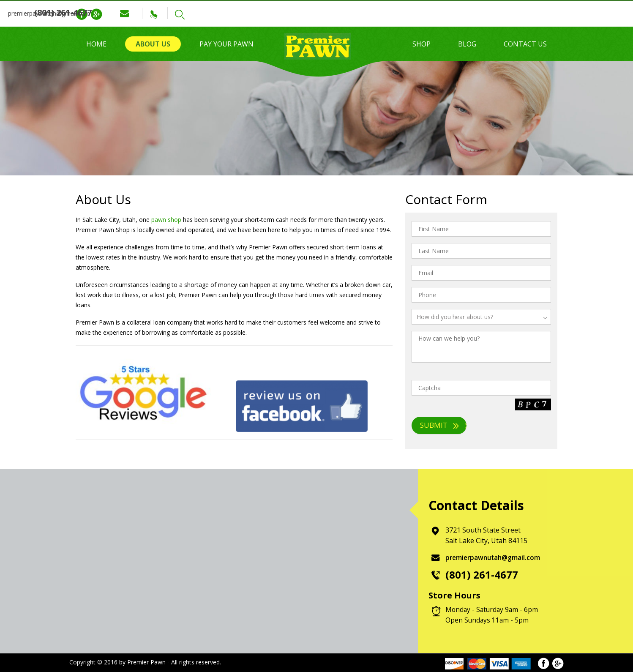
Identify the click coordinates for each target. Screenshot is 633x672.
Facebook (82, 14)
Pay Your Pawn (226, 44)
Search (332, 15)
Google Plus (96, 14)
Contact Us (525, 44)
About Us (153, 44)
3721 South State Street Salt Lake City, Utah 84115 (489, 535)
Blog (467, 44)
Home (96, 44)
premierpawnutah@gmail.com (177, 13)
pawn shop (166, 220)
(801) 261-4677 (280, 12)
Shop (422, 44)
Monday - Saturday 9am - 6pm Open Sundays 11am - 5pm (493, 615)
